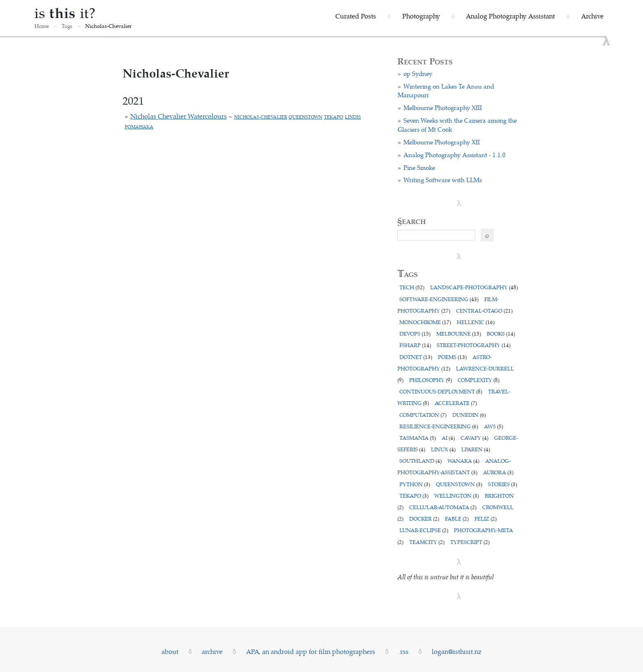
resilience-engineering (439, 426)
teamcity (427, 542)
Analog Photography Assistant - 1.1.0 (455, 155)
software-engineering (439, 299)
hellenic (476, 322)
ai (448, 438)
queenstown (306, 117)
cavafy (474, 438)
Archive (592, 16)
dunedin (469, 415)
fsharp (415, 345)
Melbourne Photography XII (442, 142)
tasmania (418, 438)
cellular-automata (443, 507)
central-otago (484, 310)
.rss (404, 651)
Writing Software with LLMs (443, 180)
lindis (353, 117)
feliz (486, 518)
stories (503, 484)
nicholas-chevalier (261, 117)
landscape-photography (474, 287)
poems (452, 357)
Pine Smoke (419, 167)
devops (415, 333)
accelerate (456, 403)
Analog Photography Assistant (510, 16)
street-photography (474, 345)
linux (443, 449)
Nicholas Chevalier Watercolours (179, 116)
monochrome (425, 322)
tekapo (334, 117)
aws (494, 426)
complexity (479, 380)
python (415, 484)
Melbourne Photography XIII (443, 107)
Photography (421, 16)
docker (424, 518)
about (170, 651)
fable (457, 518)
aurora (498, 472)
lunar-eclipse (424, 530)
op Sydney (418, 73)
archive (212, 651)
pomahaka (139, 127)
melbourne (459, 333)
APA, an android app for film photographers (311, 651)
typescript (470, 542)
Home (42, 26)
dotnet (416, 357)
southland (421, 461)
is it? (65, 12)
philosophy (431, 380)
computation (423, 415)
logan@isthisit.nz (457, 651)
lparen (476, 449)
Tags (67, 26)
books (501, 333)
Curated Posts (356, 16)
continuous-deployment (441, 391)
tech (412, 287)
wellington (457, 495)
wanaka (463, 461)
